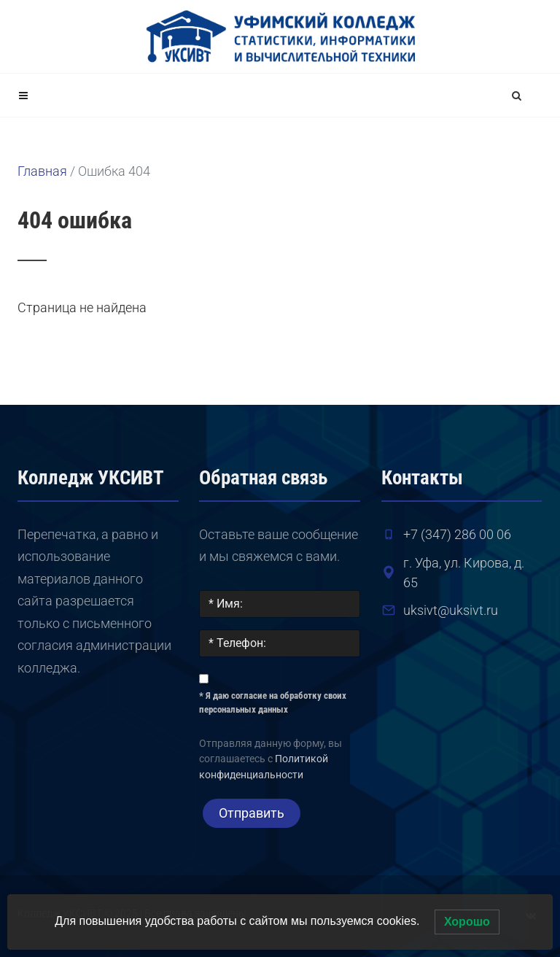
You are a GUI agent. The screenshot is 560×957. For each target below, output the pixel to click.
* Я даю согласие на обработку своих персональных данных (273, 703)
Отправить (252, 813)
